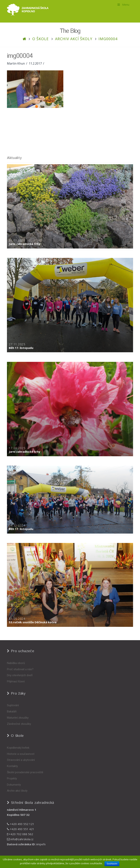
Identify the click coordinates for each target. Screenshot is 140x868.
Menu (123, 5)
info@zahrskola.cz (20, 839)
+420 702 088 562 (20, 834)
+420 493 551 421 (21, 829)
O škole (40, 39)
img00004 (108, 39)
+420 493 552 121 (21, 824)
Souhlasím (112, 864)
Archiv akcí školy (74, 39)
